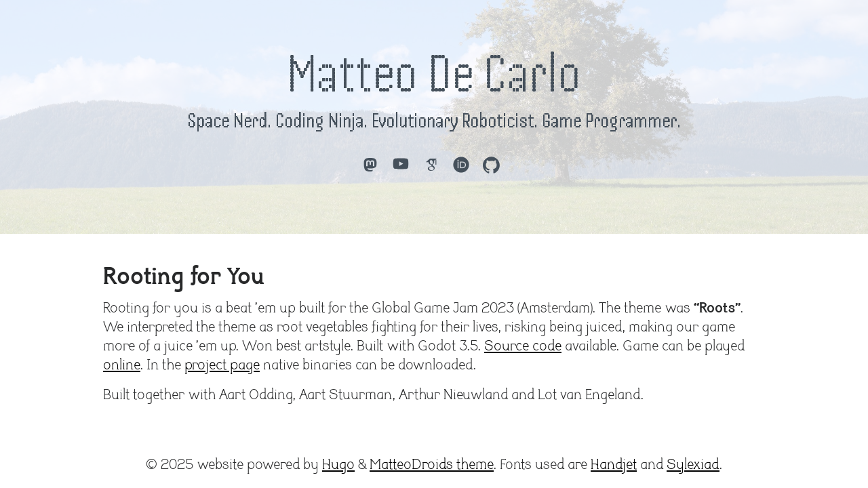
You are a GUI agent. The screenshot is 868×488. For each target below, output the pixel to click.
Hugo (338, 465)
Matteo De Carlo (434, 73)
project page (222, 365)
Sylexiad (693, 465)
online (122, 365)
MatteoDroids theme (432, 465)
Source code (523, 346)
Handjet (614, 465)
